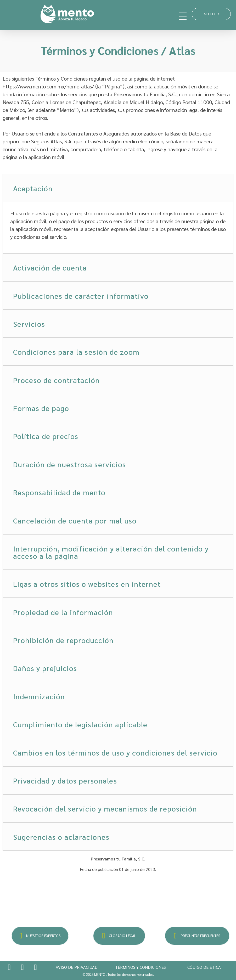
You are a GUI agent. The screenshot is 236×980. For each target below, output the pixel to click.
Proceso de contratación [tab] (56, 380)
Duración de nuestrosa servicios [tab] (69, 464)
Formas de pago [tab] (41, 408)
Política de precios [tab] (46, 436)
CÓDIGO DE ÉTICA (204, 967)
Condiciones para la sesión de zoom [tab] (76, 352)
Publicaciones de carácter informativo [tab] (81, 296)
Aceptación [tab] (33, 188)
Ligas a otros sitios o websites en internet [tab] (87, 584)
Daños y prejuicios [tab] (45, 668)
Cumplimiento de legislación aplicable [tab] (80, 724)
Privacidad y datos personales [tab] (65, 780)
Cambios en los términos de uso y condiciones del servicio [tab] (115, 752)
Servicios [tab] (29, 324)
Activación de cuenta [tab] (50, 267)
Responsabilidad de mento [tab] (59, 492)
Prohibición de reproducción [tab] (63, 640)
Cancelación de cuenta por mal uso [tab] (75, 520)
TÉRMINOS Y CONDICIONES (141, 967)
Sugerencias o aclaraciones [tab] (61, 837)
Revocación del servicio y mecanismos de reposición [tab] (105, 808)
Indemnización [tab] (39, 696)
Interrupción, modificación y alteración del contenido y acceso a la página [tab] (111, 552)
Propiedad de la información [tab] (63, 612)
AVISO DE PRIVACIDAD (77, 967)
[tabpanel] (118, 228)
